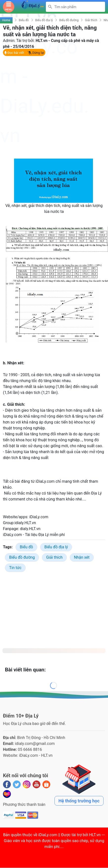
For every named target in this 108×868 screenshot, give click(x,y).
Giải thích (91, 20)
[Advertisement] (52, 107)
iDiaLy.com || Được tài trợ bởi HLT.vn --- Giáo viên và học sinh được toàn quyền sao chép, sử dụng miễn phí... (54, 841)
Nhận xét (82, 557)
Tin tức (15, 568)
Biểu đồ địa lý (44, 20)
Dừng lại (36, 53)
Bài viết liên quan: (25, 670)
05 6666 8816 (30, 749)
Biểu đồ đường (69, 20)
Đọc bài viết (14, 53)
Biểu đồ (24, 20)
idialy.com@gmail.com (35, 744)
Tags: (8, 547)
